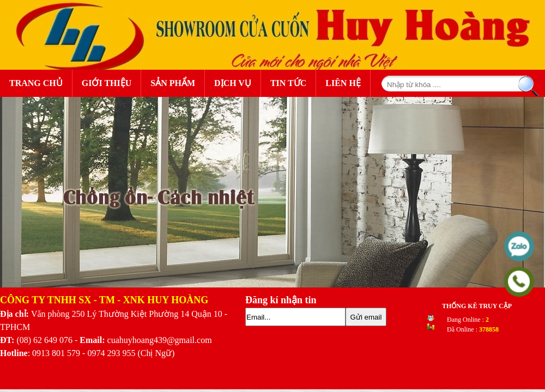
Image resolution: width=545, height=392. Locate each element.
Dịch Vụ (233, 83)
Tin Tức (288, 83)
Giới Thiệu (107, 83)
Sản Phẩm (176, 82)
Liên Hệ (343, 83)
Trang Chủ (36, 83)
